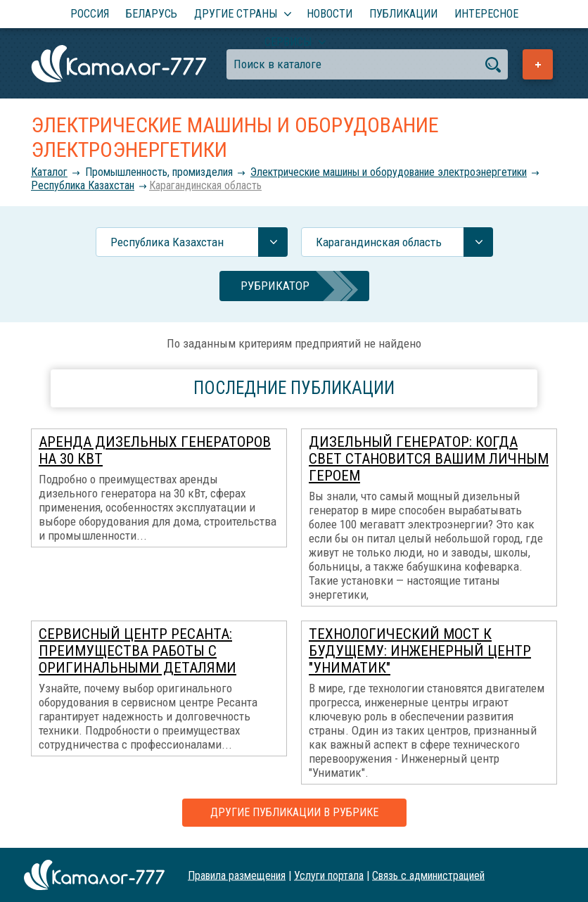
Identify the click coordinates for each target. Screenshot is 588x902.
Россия (90, 14)
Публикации (403, 14)
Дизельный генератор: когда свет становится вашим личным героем (429, 459)
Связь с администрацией (428, 875)
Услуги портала (329, 875)
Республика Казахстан (83, 185)
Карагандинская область (205, 185)
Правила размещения (237, 875)
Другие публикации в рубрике (294, 812)
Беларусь (152, 14)
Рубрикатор (275, 286)
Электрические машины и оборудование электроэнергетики (389, 172)
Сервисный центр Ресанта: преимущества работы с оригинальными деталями (138, 651)
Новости (330, 14)
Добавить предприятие (538, 64)
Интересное (486, 14)
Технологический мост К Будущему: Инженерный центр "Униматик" (420, 651)
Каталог (49, 172)
